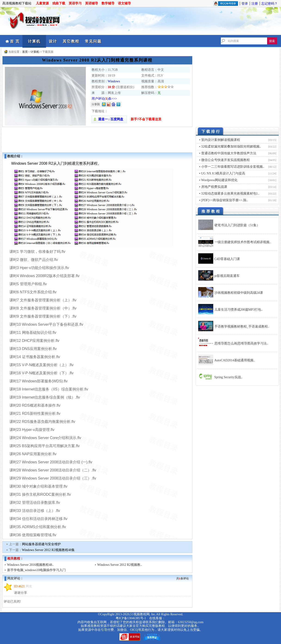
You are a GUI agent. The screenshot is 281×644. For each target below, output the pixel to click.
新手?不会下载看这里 (146, 119)
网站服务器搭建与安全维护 (41, 544)
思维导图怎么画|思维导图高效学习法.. (241, 343)
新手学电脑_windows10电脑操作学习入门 (37, 570)
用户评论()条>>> (104, 99)
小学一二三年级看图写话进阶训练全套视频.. (233, 167)
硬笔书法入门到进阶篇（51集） (237, 225)
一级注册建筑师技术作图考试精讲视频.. (243, 242)
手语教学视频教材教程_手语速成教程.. (242, 327)
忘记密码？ (269, 4)
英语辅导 (92, 3)
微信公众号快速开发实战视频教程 (225, 160)
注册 (255, 4)
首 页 (15, 41)
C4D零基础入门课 (227, 259)
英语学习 (75, 3)
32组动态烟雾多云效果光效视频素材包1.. (230, 194)
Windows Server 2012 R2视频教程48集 (48, 550)
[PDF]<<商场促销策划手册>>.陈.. (225, 200)
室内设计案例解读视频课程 (221, 140)
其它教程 (71, 41)
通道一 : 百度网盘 (109, 119)
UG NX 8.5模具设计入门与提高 (223, 173)
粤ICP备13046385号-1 (131, 618)
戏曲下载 (59, 3)
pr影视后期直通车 (227, 276)
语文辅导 (124, 3)
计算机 (34, 41)
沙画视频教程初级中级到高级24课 (239, 293)
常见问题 (93, 41)
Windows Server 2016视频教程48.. (31, 565)
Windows (114, 81)
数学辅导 (108, 3)
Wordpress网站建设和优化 (219, 180)
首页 (25, 52)
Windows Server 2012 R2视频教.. (120, 565)
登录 (245, 4)
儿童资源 (42, 3)
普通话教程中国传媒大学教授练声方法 (229, 153)
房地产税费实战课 (214, 187)
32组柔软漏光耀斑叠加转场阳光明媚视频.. (231, 147)
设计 (53, 41)
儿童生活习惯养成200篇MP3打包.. (239, 310)
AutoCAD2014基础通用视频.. (235, 360)
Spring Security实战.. (229, 377)
